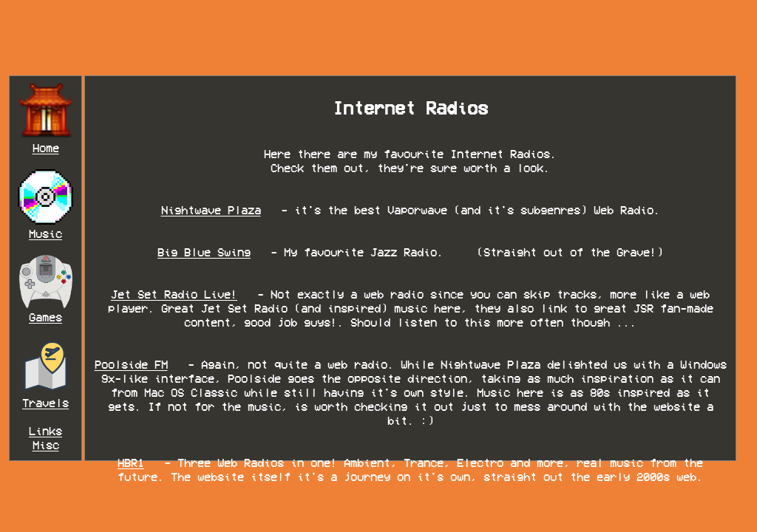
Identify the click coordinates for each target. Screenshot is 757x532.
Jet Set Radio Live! (174, 294)
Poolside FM (131, 365)
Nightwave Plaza (211, 210)
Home (46, 148)
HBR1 (131, 463)
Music (45, 234)
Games (45, 317)
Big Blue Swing (204, 252)
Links (45, 431)
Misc (46, 445)
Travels (45, 403)
